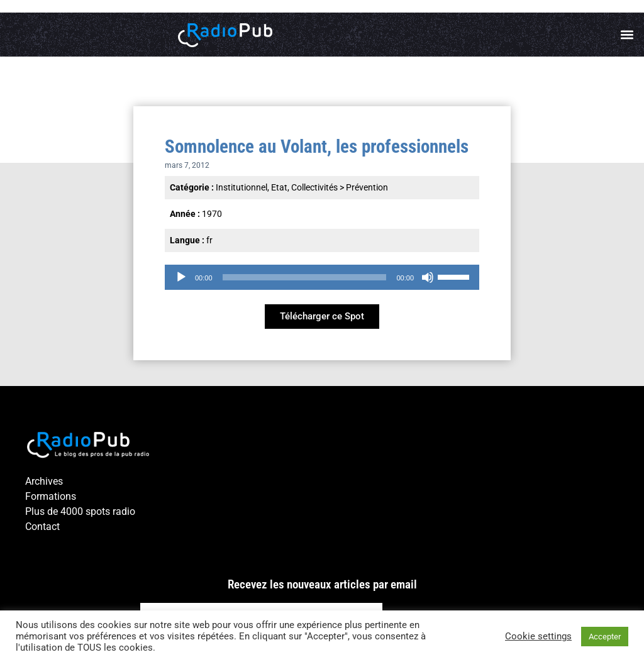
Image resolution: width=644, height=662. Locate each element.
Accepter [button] (605, 637)
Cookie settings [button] (538, 636)
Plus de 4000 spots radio (80, 511)
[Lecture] (181, 277)
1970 (212, 214)
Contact (42, 527)
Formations (51, 496)
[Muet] (428, 277)
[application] (322, 277)
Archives (44, 481)
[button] (627, 35)
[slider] (305, 277)
